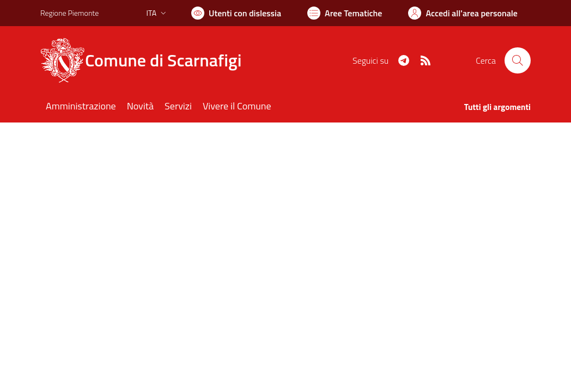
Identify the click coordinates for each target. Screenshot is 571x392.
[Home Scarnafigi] (147, 60)
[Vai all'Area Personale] (463, 13)
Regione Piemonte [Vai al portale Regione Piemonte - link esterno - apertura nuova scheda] (69, 13)
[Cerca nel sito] (518, 60)
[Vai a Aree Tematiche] (345, 13)
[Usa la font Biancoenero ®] (236, 13)
